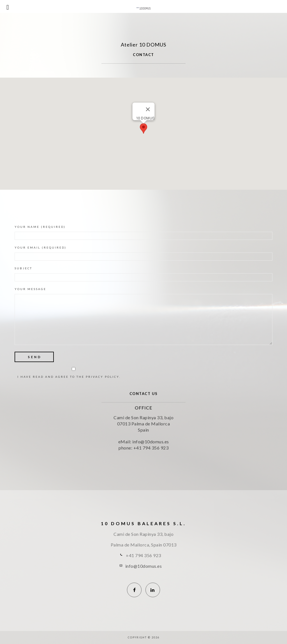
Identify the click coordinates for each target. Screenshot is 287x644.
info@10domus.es (144, 566)
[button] (143, 128)
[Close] (148, 109)
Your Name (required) (143, 232)
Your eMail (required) (143, 253)
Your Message (143, 317)
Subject (143, 274)
